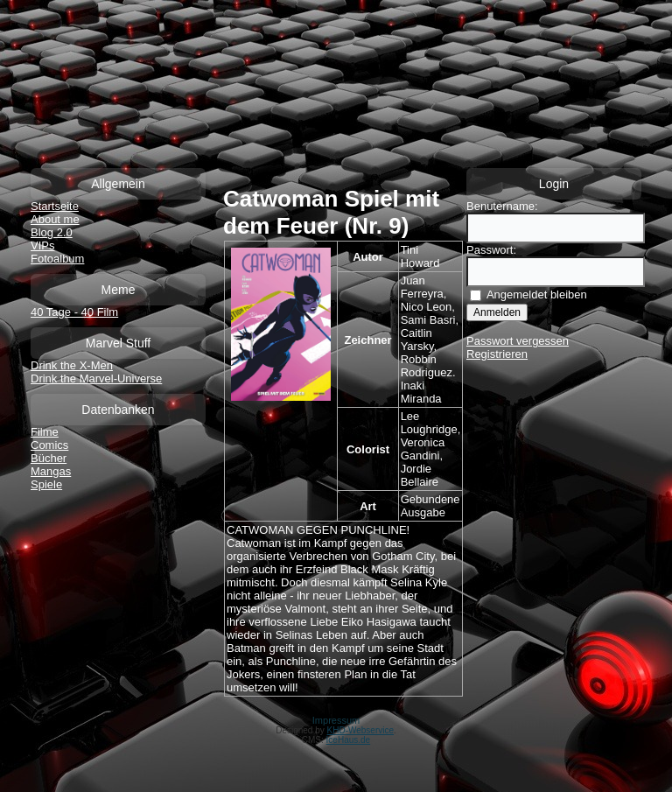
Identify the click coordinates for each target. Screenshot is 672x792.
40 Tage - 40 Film (74, 312)
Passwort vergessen (518, 341)
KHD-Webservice (361, 730)
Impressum (336, 720)
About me (55, 219)
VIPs (42, 245)
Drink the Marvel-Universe (96, 378)
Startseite (55, 206)
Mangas (51, 471)
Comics (49, 445)
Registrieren (497, 354)
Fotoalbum (57, 259)
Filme (45, 432)
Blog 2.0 (52, 232)
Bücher (49, 458)
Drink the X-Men (72, 365)
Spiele (46, 484)
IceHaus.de (349, 740)
